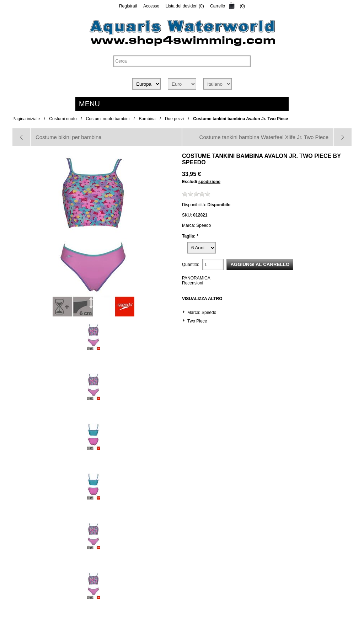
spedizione (209, 182)
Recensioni (192, 283)
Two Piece (197, 321)
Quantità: (191, 265)
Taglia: (189, 236)
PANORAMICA (196, 278)
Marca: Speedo (202, 313)
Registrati (128, 6)
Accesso (151, 6)
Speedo (194, 162)
